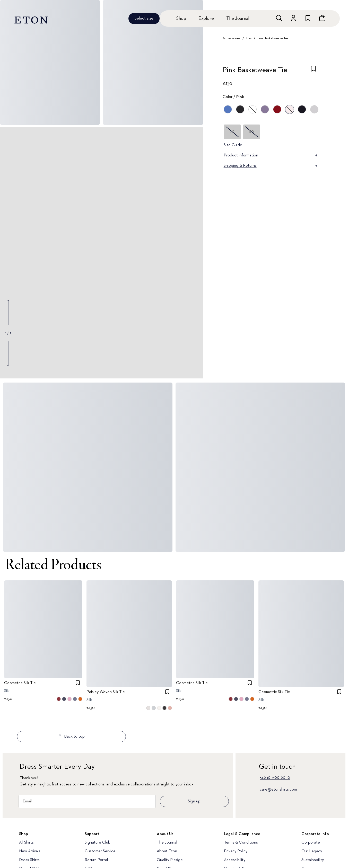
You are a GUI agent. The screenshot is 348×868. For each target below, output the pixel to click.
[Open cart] (322, 18)
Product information (271, 155)
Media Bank (95, 847)
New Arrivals (30, 821)
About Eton (167, 821)
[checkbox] (313, 72)
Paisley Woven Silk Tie (106, 692)
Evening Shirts (31, 847)
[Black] (240, 109)
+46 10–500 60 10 (275, 747)
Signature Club (98, 812)
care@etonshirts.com (278, 759)
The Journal (238, 19)
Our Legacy (312, 821)
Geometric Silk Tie (20, 683)
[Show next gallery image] (8, 354)
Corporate (311, 812)
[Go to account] (293, 18)
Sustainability (313, 830)
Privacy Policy (236, 821)
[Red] (277, 109)
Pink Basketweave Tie (273, 38)
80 (252, 132)
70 (232, 132)
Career (308, 838)
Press (306, 847)
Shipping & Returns (271, 166)
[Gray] (314, 109)
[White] (253, 109)
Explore (206, 19)
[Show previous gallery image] (8, 313)
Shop (181, 19)
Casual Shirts (30, 838)
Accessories (232, 38)
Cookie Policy (236, 838)
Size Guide (233, 145)
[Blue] (228, 109)
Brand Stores (168, 838)
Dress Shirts (29, 830)
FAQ (89, 838)
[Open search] (279, 18)
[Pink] (290, 109)
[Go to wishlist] (308, 18)
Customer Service (100, 821)
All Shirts (26, 812)
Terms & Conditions (241, 812)
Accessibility (235, 830)
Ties (249, 38)
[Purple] (265, 109)
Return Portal (96, 830)
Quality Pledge (170, 830)
